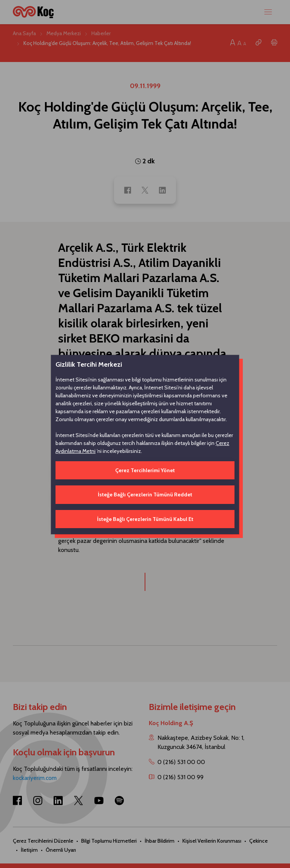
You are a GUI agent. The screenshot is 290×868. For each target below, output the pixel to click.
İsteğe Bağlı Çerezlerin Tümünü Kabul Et (145, 519)
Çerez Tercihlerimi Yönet (145, 470)
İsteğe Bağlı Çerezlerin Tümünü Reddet (145, 494)
